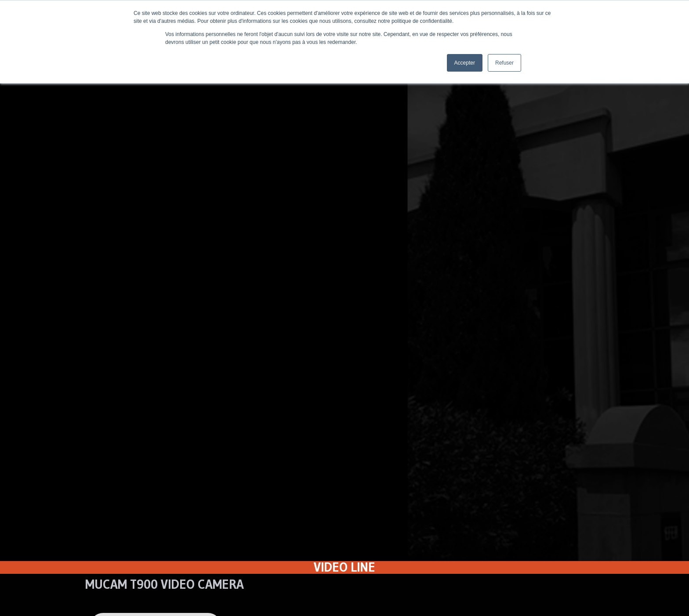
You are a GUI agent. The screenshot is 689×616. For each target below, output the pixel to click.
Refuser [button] (504, 63)
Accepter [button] (465, 63)
